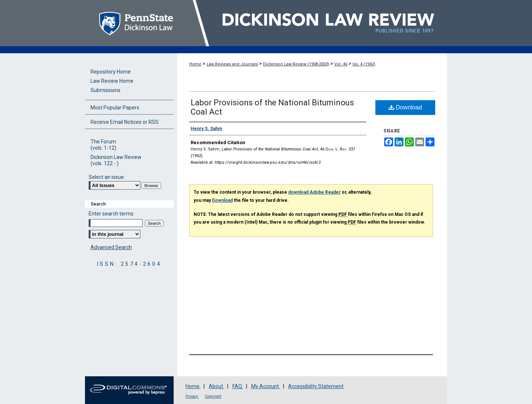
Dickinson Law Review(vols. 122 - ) (116, 160)
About (216, 386)
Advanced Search (111, 247)
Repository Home (111, 72)
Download (405, 107)
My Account (266, 386)
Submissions (105, 90)
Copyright (213, 396)
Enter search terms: (112, 214)
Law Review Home (112, 81)
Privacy (192, 396)
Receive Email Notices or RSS (125, 122)
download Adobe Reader (314, 192)
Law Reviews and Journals (232, 64)
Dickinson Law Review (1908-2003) (296, 64)
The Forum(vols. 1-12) (103, 145)
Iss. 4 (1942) (364, 64)
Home (195, 64)
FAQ (238, 386)
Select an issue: (107, 177)
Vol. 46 (341, 64)
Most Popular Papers (115, 108)
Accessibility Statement (316, 386)
